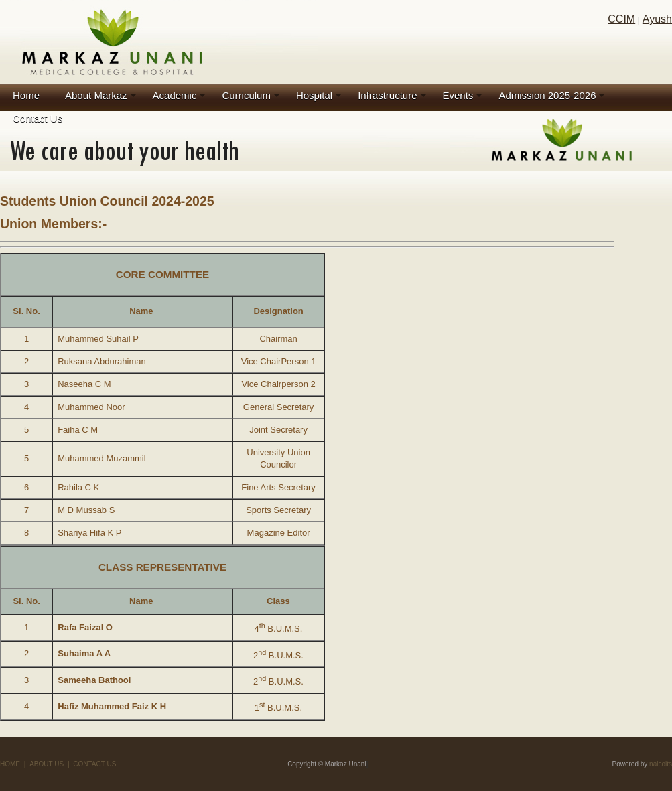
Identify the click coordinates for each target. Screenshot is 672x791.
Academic (175, 95)
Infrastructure (387, 95)
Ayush (657, 19)
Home (26, 95)
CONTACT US (94, 764)
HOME (10, 764)
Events (458, 95)
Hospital (314, 95)
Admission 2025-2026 (547, 95)
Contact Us (38, 118)
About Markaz (96, 95)
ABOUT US (47, 764)
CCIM (621, 19)
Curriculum (246, 95)
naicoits (661, 764)
